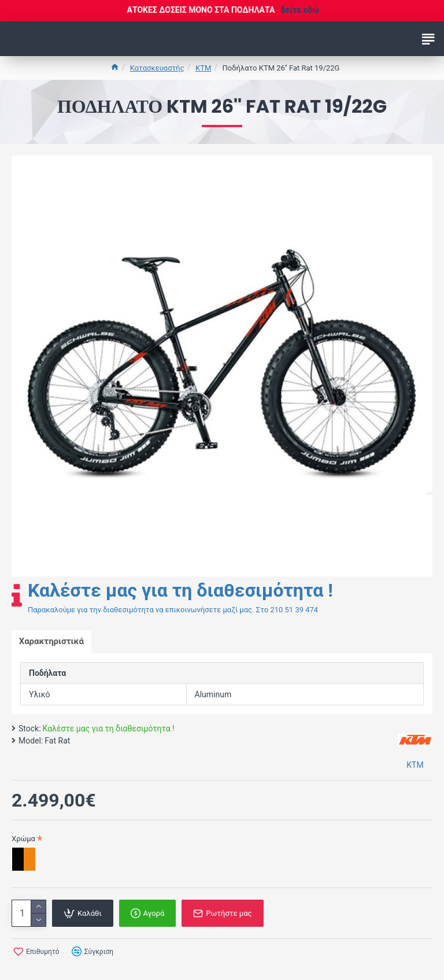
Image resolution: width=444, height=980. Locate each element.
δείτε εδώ (300, 10)
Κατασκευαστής (157, 68)
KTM (203, 68)
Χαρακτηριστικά (53, 642)
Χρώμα (23, 840)
